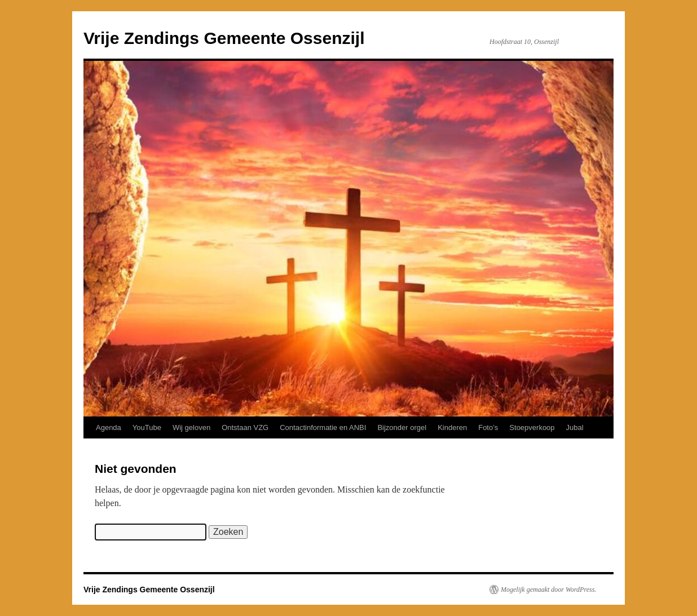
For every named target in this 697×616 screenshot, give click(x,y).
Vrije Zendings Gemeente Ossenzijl (224, 38)
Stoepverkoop (532, 427)
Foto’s (488, 427)
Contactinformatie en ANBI (323, 427)
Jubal (575, 427)
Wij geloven (191, 427)
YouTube (147, 427)
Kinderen (452, 427)
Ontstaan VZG (245, 427)
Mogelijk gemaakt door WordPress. (548, 590)
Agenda (109, 427)
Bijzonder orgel (402, 427)
